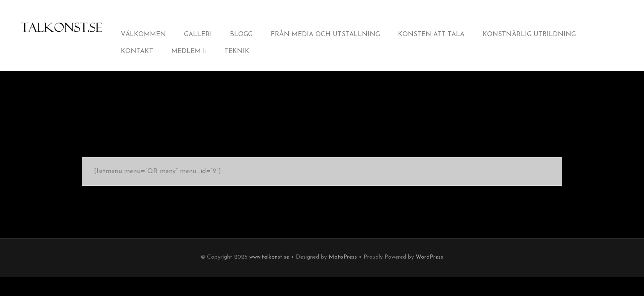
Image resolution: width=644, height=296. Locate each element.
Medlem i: (189, 51)
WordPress (429, 257)
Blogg (241, 35)
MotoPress (343, 257)
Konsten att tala (431, 35)
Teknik (237, 51)
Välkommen (143, 35)
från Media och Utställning (325, 35)
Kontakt (137, 51)
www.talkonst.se (269, 257)
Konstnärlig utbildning (529, 35)
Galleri (198, 35)
